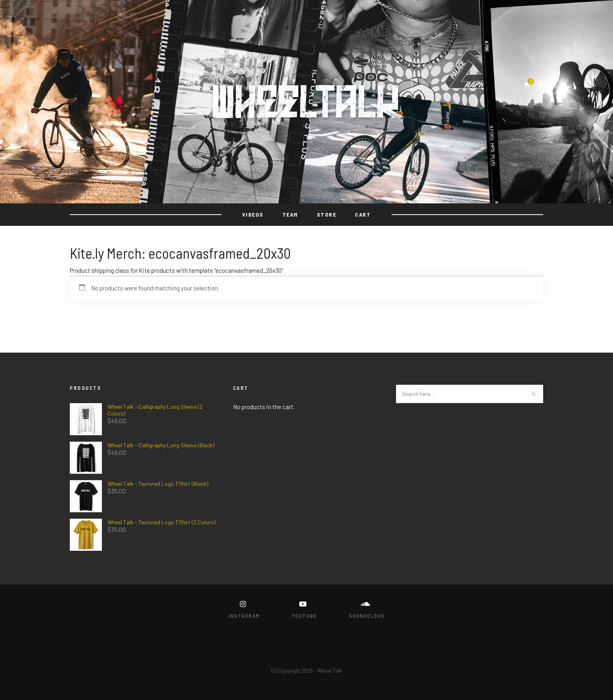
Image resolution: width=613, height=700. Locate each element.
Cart (363, 214)
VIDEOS (253, 214)
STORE (327, 214)
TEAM (290, 214)
